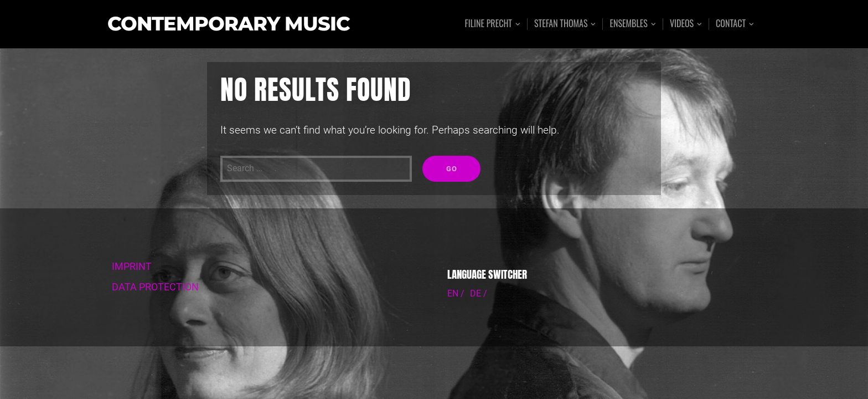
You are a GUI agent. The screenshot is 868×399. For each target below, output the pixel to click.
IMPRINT (132, 267)
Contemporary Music (229, 24)
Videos (682, 24)
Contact (731, 24)
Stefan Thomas (561, 24)
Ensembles (628, 24)
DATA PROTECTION (155, 287)
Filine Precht (488, 24)
